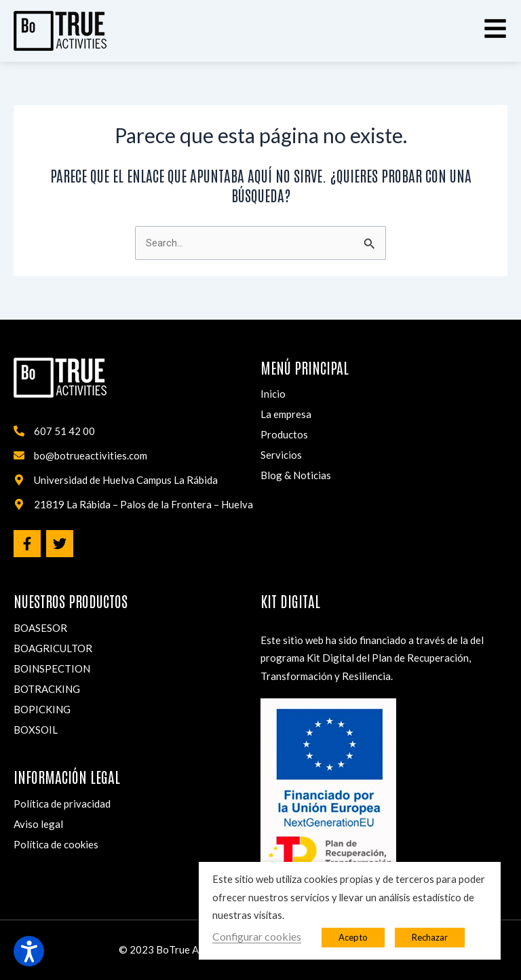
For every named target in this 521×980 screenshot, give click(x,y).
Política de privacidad (62, 804)
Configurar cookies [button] (257, 936)
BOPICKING (42, 709)
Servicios (281, 455)
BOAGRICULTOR (53, 648)
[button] (495, 29)
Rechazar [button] (430, 937)
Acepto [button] (353, 937)
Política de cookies (56, 844)
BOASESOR (40, 628)
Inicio (273, 394)
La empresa (286, 414)
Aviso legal (38, 824)
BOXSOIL (36, 730)
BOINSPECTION (52, 668)
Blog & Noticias (296, 475)
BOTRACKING (47, 689)
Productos (284, 434)
